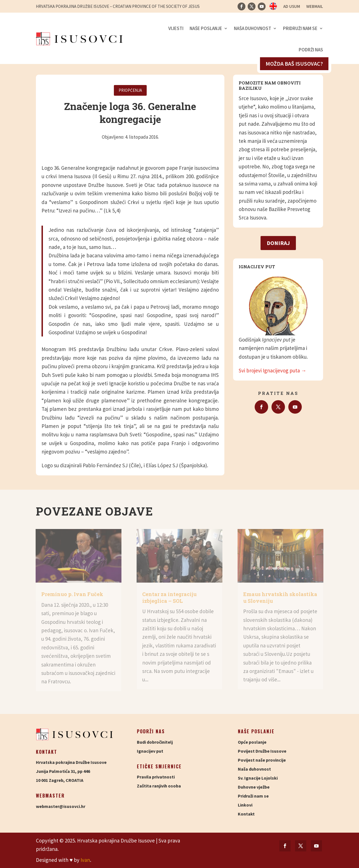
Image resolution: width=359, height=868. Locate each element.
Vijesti (176, 28)
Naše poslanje (206, 28)
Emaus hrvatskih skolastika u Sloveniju (280, 597)
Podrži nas (311, 50)
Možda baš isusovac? (294, 64)
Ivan (85, 860)
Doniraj (278, 243)
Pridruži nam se (300, 28)
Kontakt (246, 814)
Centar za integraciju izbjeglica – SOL (169, 597)
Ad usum (292, 7)
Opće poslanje (252, 742)
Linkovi (245, 805)
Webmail (315, 7)
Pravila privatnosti (156, 777)
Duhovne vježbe (254, 787)
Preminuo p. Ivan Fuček (72, 594)
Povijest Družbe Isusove (262, 751)
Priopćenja (130, 90)
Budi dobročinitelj (155, 742)
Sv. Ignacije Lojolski (258, 778)
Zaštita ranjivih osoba (159, 786)
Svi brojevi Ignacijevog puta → (272, 370)
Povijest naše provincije (262, 760)
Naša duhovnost (253, 28)
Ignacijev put (150, 751)
